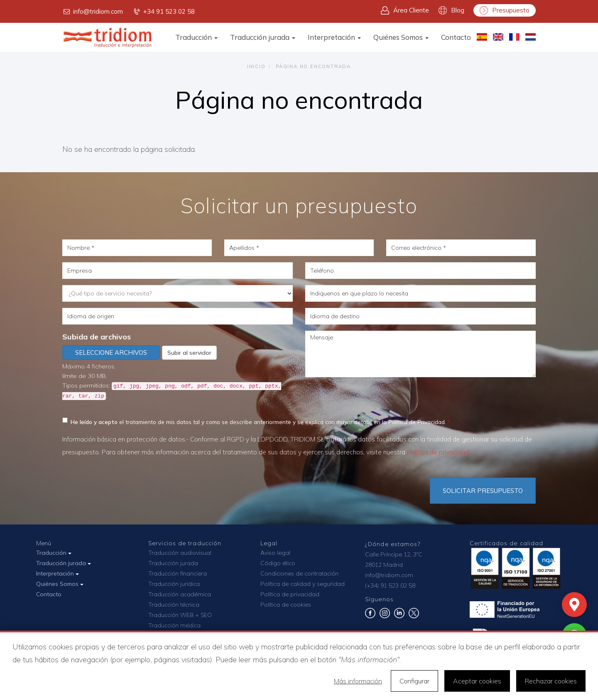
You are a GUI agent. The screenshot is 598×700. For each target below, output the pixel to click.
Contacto (456, 37)
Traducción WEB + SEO (180, 615)
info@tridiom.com (93, 12)
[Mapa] (574, 605)
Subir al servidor (189, 353)
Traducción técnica (174, 605)
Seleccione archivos (111, 352)
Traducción (196, 37)
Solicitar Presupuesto (483, 491)
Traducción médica (174, 625)
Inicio (256, 66)
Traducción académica (180, 594)
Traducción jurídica (174, 584)
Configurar (414, 681)
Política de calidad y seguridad (303, 584)
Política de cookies (286, 605)
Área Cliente (405, 10)
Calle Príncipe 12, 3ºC (394, 554)
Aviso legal (275, 553)
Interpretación (334, 37)
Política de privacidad (438, 452)
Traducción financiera (178, 573)
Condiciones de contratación (299, 573)
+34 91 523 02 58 (164, 12)
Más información (358, 681)
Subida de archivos (97, 337)
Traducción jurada (263, 37)
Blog (451, 10)
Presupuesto (505, 10)
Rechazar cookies (551, 681)
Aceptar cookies (477, 681)
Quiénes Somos (401, 37)
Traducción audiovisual (180, 553)
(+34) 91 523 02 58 (390, 585)
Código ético (278, 563)
